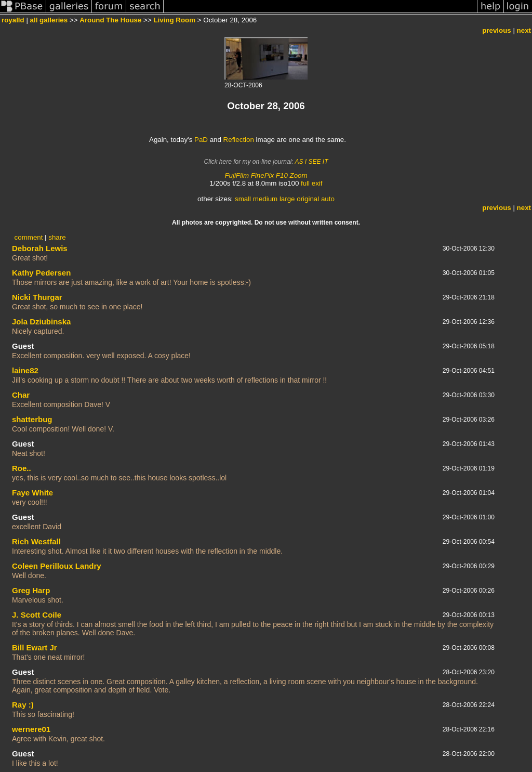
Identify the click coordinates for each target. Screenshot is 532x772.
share (57, 237)
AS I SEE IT (311, 162)
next (524, 30)
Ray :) (23, 705)
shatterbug (32, 419)
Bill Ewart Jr (35, 647)
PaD (201, 140)
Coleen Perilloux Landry (57, 566)
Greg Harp (31, 590)
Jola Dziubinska (41, 322)
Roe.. (22, 468)
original (308, 199)
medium (265, 199)
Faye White (32, 493)
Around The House (110, 20)
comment (29, 237)
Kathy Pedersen (41, 273)
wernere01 (31, 729)
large (287, 199)
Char (21, 395)
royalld (13, 20)
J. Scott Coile (37, 615)
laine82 (25, 370)
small (243, 199)
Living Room (174, 20)
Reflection (239, 140)
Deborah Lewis (40, 248)
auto (328, 199)
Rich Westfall (36, 541)
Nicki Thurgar (37, 297)
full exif (311, 183)
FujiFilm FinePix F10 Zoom (266, 175)
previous (497, 30)
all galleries (49, 20)
